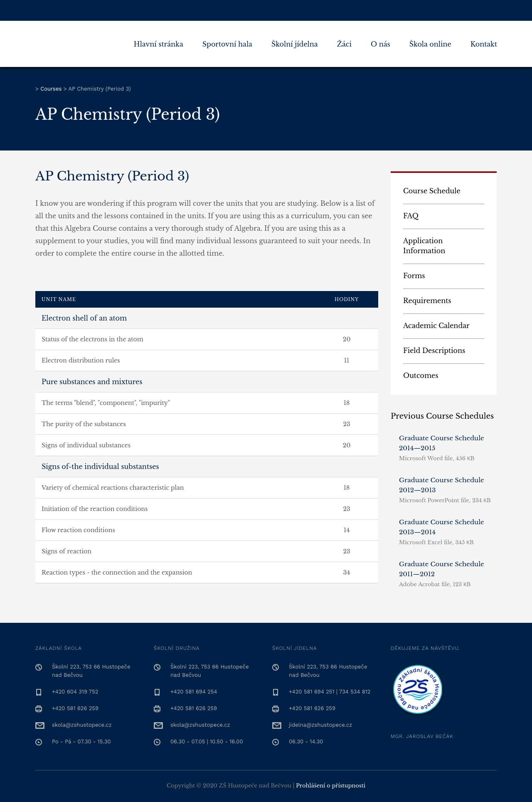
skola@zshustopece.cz (82, 725)
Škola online (430, 44)
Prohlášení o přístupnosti (331, 786)
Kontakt (484, 44)
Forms (414, 276)
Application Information (424, 246)
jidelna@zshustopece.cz (320, 725)
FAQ (411, 216)
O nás (381, 44)
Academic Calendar (436, 326)
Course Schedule (432, 191)
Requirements (427, 301)
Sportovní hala (227, 44)
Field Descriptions (434, 350)
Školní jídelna (295, 44)
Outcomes (421, 375)
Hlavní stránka (159, 44)
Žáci (344, 44)
